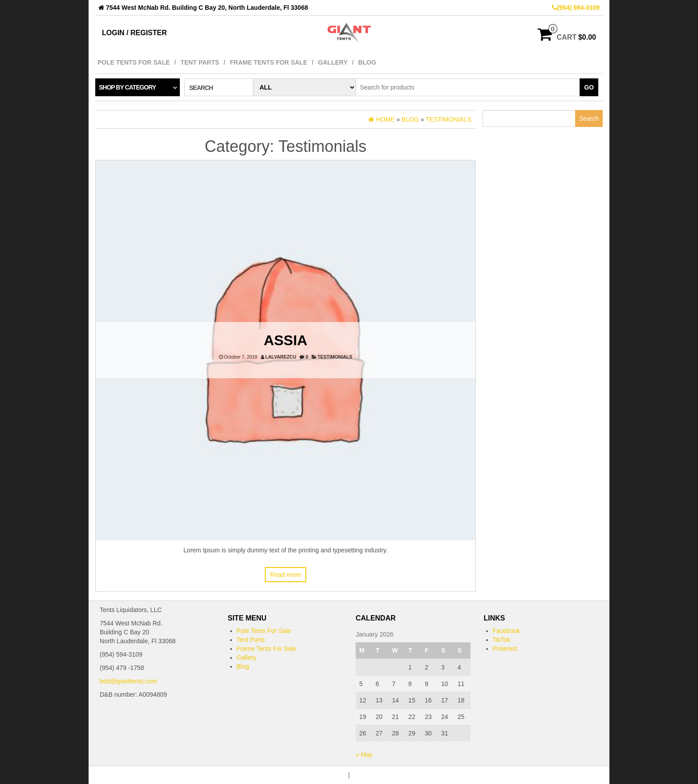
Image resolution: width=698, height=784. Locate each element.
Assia (286, 340)
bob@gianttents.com (128, 681)
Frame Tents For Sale (268, 62)
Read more (286, 575)
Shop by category (127, 87)
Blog (367, 62)
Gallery (333, 62)
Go (589, 87)
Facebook (506, 631)
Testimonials (335, 357)
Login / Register (134, 33)
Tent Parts (200, 62)
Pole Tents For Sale (134, 62)
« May (364, 755)
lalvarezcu (281, 357)
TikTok (502, 640)
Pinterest (505, 649)
